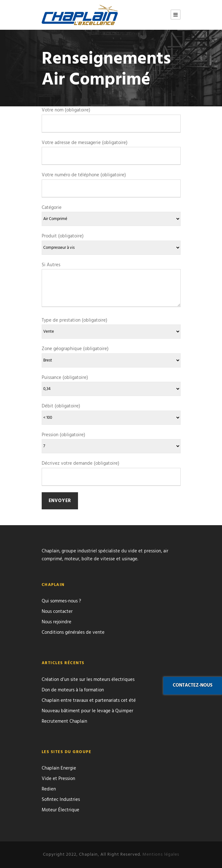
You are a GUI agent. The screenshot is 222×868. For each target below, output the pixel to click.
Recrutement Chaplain (64, 721)
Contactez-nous (193, 685)
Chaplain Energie (59, 768)
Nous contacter (57, 612)
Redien (49, 789)
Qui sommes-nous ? (61, 601)
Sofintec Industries (61, 800)
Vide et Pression (58, 779)
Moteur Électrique (60, 810)
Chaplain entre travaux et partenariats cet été (89, 701)
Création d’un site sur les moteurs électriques (88, 680)
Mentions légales (161, 855)
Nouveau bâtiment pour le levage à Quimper (87, 711)
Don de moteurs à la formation (73, 690)
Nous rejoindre (57, 622)
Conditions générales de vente (73, 632)
